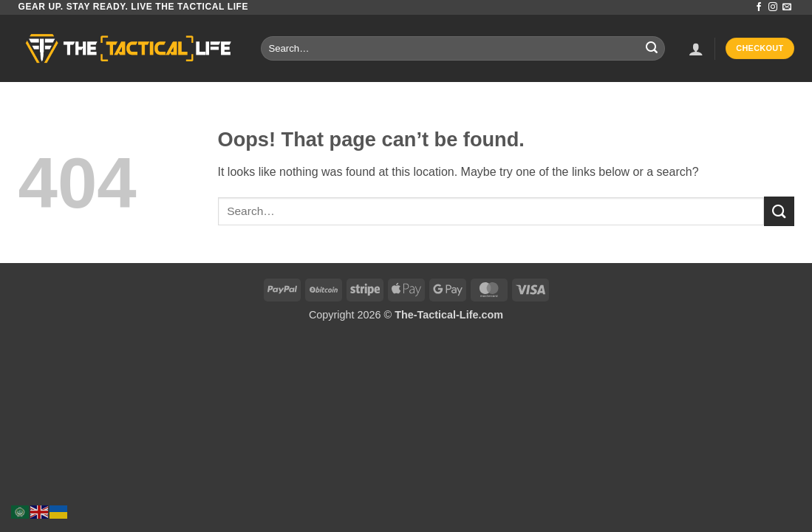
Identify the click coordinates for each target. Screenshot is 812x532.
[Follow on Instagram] (773, 7)
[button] (696, 49)
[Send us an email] (787, 7)
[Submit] (652, 49)
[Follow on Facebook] (759, 7)
